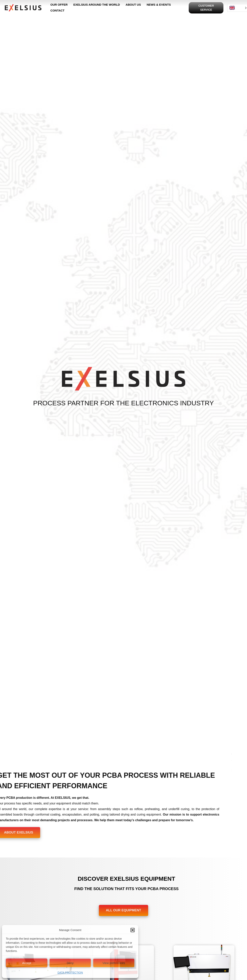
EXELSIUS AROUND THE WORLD (96, 5)
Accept (27, 963)
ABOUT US (133, 5)
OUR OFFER (59, 5)
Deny (70, 963)
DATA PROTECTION (70, 973)
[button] (133, 930)
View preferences (114, 963)
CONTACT (57, 11)
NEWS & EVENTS (158, 5)
